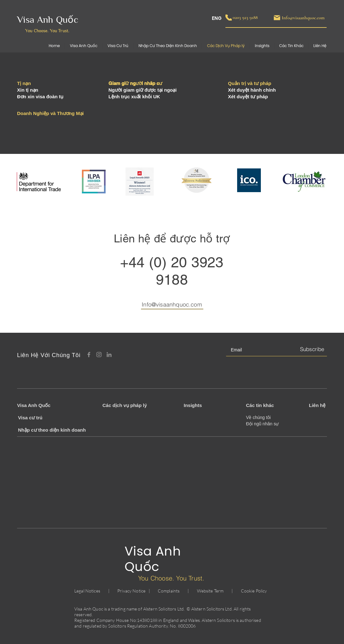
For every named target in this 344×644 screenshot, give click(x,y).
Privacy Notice (131, 591)
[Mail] (277, 18)
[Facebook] (89, 355)
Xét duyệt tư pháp (248, 97)
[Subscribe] (312, 349)
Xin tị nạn (28, 90)
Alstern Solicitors (160, 609)
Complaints (169, 591)
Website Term (210, 591)
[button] (291, 46)
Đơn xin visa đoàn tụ (40, 97)
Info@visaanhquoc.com (172, 304)
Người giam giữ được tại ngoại (143, 90)
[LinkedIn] (109, 355)
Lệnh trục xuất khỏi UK (134, 97)
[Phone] (229, 18)
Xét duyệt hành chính (252, 90)
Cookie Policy (254, 591)
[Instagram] (99, 355)
